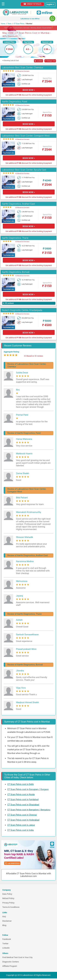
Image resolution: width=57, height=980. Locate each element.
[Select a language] (51, 5)
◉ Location (38, 61)
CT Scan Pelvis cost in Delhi (21, 784)
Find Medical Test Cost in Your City (17, 957)
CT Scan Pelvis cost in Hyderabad (23, 820)
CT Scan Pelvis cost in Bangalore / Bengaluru (29, 810)
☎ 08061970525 (32, 4)
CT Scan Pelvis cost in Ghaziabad (23, 805)
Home (3, 24)
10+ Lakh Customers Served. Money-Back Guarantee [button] (28, 27)
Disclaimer (7, 921)
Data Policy (7, 894)
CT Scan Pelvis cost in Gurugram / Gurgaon (28, 789)
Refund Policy (8, 898)
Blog (4, 925)
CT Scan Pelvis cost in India (20, 830)
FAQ (4, 917)
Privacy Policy (8, 903)
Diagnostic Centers (11, 962)
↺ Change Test (50, 61)
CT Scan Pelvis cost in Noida (21, 794)
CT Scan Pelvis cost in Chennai (22, 815)
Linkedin (6, 948)
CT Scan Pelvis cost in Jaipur (21, 825)
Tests (9, 24)
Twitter (5, 944)
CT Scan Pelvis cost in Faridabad (23, 800)
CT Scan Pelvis (19, 24)
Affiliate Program (10, 966)
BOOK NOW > (29, 90)
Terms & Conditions (11, 907)
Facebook (7, 939)
